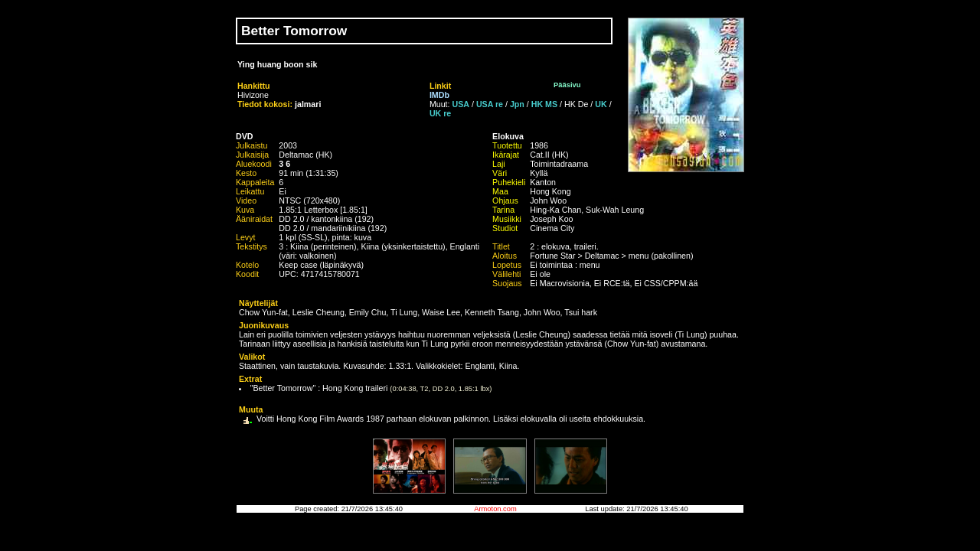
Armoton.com (495, 509)
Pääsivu (567, 85)
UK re (440, 113)
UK (601, 104)
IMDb (439, 95)
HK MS (544, 104)
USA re (490, 104)
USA (461, 104)
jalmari (308, 104)
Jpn (517, 104)
